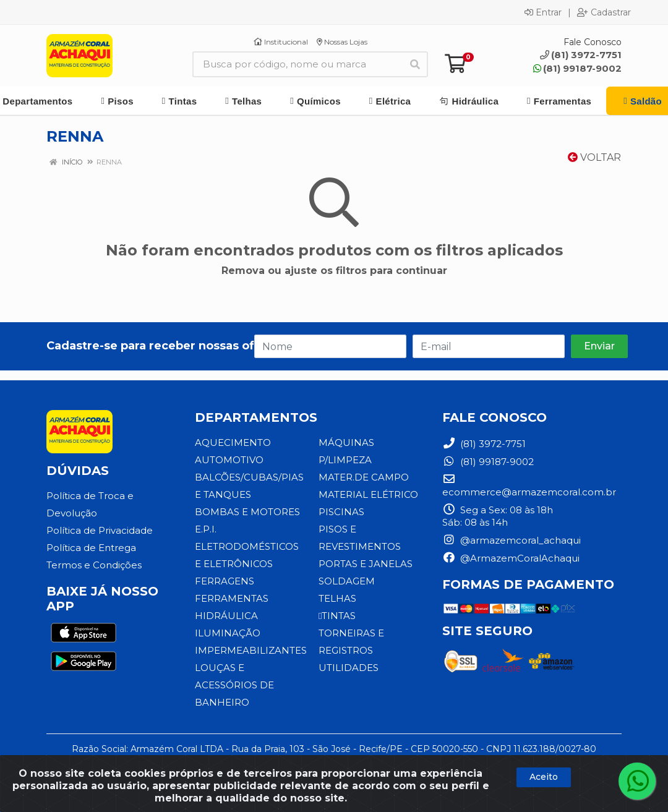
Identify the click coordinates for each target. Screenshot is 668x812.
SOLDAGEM (347, 581)
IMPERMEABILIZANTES (251, 650)
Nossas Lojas (342, 42)
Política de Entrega (91, 548)
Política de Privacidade (100, 530)
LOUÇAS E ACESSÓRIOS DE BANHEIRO (234, 685)
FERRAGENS (225, 581)
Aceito (544, 777)
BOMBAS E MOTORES (247, 512)
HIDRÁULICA (226, 616)
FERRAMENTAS (232, 598)
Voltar (594, 157)
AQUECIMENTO (233, 442)
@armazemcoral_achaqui (512, 540)
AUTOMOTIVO (229, 460)
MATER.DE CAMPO (364, 477)
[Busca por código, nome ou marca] (298, 64)
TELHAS (337, 598)
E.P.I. (206, 529)
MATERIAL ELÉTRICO (368, 494)
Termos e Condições (94, 565)
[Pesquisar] (415, 64)
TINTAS (337, 616)
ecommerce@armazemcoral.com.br (529, 486)
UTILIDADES (349, 668)
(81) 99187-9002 (577, 68)
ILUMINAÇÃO (228, 633)
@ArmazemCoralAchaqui (511, 558)
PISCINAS (341, 512)
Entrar (543, 12)
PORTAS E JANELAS (366, 564)
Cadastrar (604, 12)
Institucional (281, 42)
